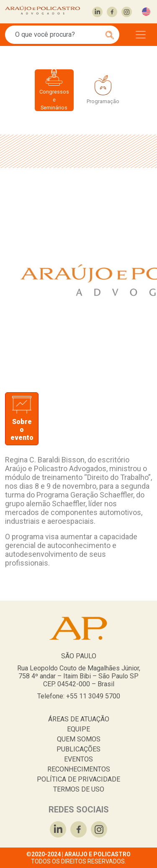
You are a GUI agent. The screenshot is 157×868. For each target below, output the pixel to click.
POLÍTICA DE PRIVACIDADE (78, 779)
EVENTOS (78, 759)
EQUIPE (78, 729)
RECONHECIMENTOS (79, 769)
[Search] (58, 35)
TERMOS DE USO (79, 789)
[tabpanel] (78, 515)
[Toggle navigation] (141, 35)
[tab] (22, 419)
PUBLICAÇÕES (78, 749)
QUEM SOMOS (79, 739)
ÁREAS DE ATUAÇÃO (79, 719)
